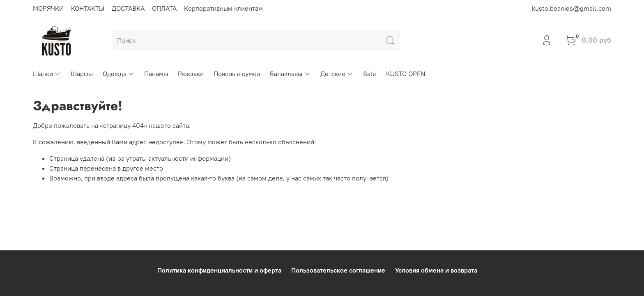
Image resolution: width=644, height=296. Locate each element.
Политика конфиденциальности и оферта (219, 270)
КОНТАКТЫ (88, 8)
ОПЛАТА (164, 8)
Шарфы (82, 74)
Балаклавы (290, 74)
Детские (337, 74)
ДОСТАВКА (128, 8)
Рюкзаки (191, 74)
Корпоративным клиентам (223, 8)
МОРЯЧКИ (48, 8)
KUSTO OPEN (406, 74)
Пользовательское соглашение (338, 270)
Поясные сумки (237, 74)
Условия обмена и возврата (436, 270)
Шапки (47, 74)
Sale (370, 74)
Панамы (156, 74)
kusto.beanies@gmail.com (572, 8)
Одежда (118, 74)
